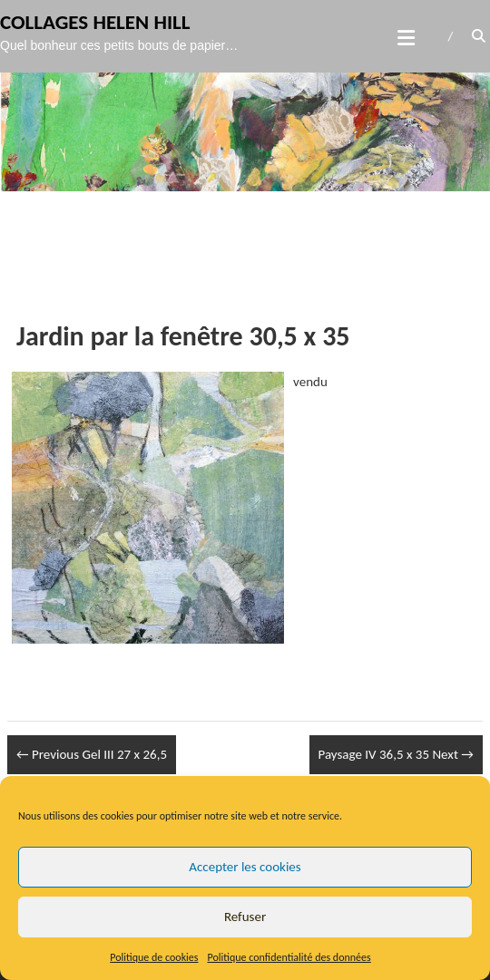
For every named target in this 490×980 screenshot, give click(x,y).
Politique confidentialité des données (289, 957)
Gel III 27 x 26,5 (92, 754)
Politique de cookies (154, 957)
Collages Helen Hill (95, 22)
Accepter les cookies (245, 867)
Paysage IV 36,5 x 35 (396, 754)
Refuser (245, 917)
